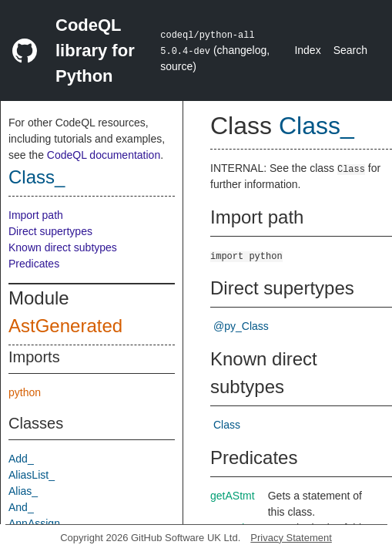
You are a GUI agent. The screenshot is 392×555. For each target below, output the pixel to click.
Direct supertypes (50, 231)
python (25, 392)
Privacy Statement (291, 538)
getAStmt (233, 496)
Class (227, 425)
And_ (21, 507)
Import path (36, 215)
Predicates (34, 264)
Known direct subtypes (63, 247)
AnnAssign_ (37, 523)
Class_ (37, 177)
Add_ (21, 459)
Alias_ (23, 491)
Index (307, 50)
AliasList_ (32, 475)
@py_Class (241, 326)
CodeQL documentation (104, 155)
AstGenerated (65, 326)
